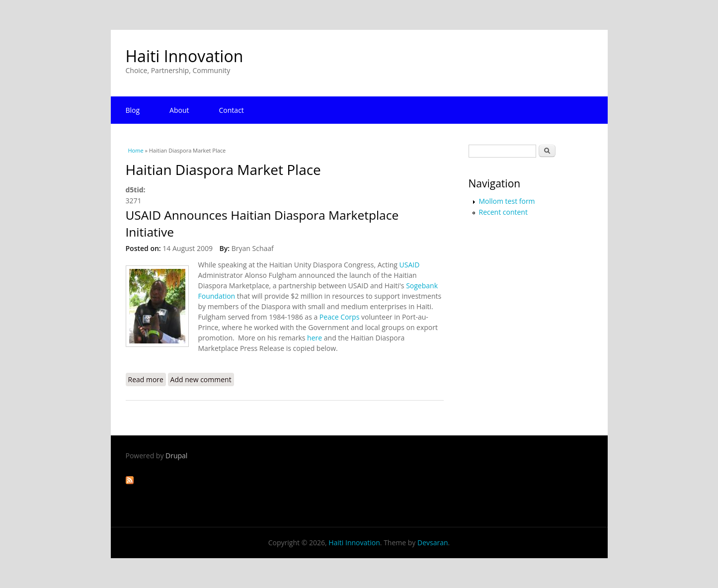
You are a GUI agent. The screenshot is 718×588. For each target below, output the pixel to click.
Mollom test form (507, 201)
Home (136, 150)
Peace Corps (339, 317)
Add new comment (201, 379)
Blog (133, 110)
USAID (408, 265)
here (315, 338)
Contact (232, 110)
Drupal (176, 456)
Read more (147, 379)
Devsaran (433, 543)
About (179, 110)
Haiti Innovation (185, 56)
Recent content (503, 212)
